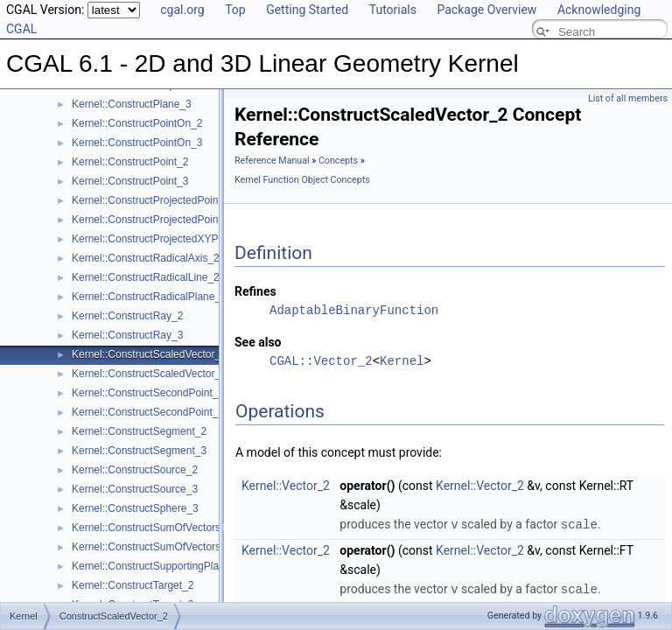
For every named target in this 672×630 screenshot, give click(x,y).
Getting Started (307, 10)
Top (235, 10)
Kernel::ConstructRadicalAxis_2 (146, 258)
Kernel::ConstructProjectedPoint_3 (152, 220)
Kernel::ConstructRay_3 (127, 335)
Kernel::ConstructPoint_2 (130, 162)
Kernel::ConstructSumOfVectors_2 (152, 528)
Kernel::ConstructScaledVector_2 (149, 354)
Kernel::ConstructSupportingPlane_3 (157, 566)
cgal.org (182, 10)
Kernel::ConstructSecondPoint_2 (148, 393)
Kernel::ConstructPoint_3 (130, 181)
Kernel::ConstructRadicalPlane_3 (149, 297)
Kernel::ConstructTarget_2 (133, 585)
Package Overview (486, 10)
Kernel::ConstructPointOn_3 (137, 143)
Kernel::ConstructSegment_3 (139, 451)
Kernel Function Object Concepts (302, 180)
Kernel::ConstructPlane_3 (132, 104)
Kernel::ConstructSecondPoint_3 (148, 412)
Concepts (338, 161)
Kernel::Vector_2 (286, 486)
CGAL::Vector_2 (321, 361)
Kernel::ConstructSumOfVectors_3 (152, 547)
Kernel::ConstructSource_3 (135, 489)
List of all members (628, 98)
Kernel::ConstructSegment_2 (139, 431)
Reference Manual (272, 161)
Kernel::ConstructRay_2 (127, 316)
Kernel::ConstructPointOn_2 (137, 123)
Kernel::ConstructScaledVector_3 (149, 374)
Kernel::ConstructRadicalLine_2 (146, 277)
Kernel (402, 361)
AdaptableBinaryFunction (354, 310)
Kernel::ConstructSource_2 (135, 470)
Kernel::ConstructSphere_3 (135, 508)
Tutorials (393, 10)
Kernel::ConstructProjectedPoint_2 (152, 200)
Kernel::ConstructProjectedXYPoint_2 (159, 239)
